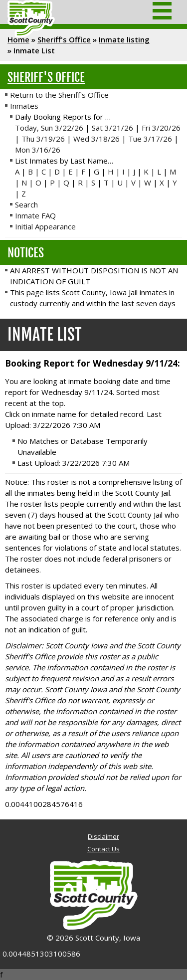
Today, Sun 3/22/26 (49, 128)
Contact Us (103, 849)
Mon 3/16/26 (38, 150)
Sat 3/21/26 (112, 128)
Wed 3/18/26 (96, 139)
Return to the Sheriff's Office (59, 95)
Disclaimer (103, 836)
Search (26, 204)
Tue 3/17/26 (150, 139)
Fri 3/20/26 (161, 128)
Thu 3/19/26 (43, 139)
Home (18, 39)
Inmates (24, 106)
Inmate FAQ (35, 215)
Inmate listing (124, 39)
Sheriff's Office (64, 39)
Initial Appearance (45, 226)
